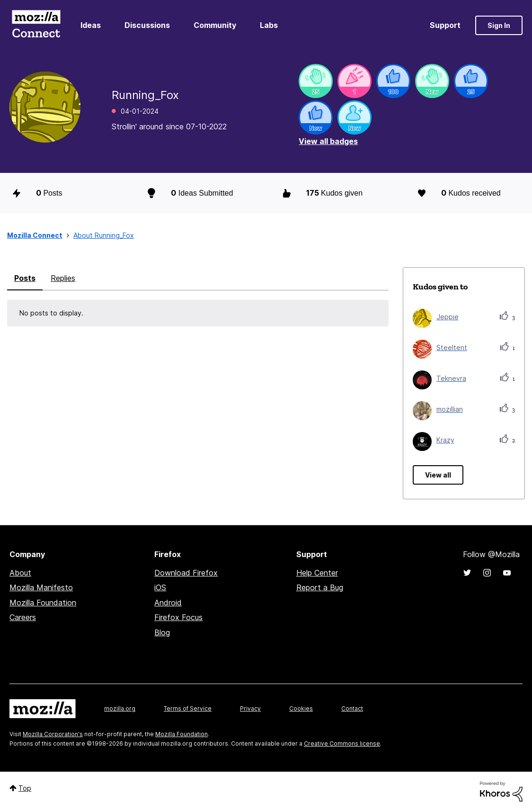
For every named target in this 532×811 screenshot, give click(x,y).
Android (168, 603)
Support (445, 25)
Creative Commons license (342, 743)
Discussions (147, 25)
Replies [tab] (63, 278)
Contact (352, 708)
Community (215, 25)
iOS (160, 587)
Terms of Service (188, 708)
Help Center (317, 573)
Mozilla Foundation (43, 603)
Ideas (91, 25)
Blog (162, 632)
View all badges (328, 141)
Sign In (499, 25)
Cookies (301, 708)
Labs (269, 25)
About (20, 573)
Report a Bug (320, 587)
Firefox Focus (178, 617)
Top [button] (25, 788)
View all (438, 475)
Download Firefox (186, 573)
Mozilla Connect (36, 25)
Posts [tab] (25, 278)
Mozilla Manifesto (41, 587)
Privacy (250, 708)
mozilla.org (120, 708)
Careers (23, 617)
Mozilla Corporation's (53, 734)
